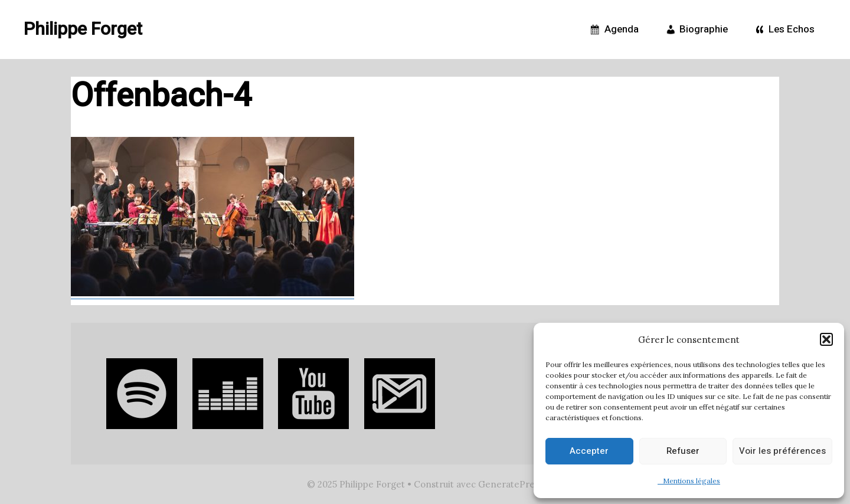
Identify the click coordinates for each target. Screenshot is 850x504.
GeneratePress (511, 484)
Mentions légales (689, 481)
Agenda (613, 30)
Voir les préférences (782, 451)
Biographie (695, 30)
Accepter (589, 451)
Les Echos (783, 30)
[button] (826, 339)
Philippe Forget (83, 30)
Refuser (683, 451)
